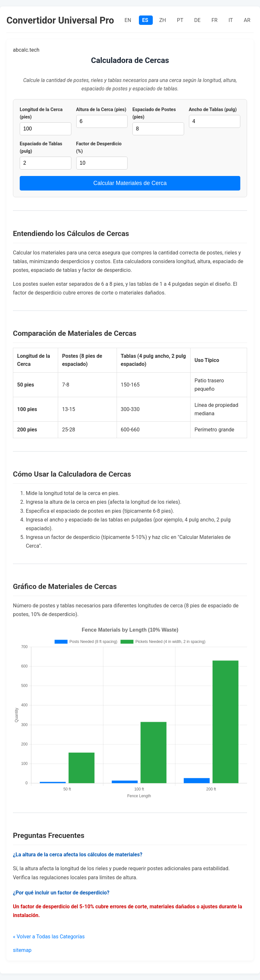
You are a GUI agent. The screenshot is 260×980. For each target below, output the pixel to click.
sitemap (22, 950)
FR (215, 20)
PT (181, 20)
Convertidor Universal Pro (60, 20)
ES (146, 20)
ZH (163, 20)
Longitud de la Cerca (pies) (41, 113)
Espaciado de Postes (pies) (154, 113)
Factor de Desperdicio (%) (99, 148)
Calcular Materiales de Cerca (130, 183)
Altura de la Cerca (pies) (101, 110)
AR (247, 20)
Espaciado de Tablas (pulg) (41, 148)
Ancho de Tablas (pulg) (213, 110)
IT (231, 20)
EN (129, 20)
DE (198, 20)
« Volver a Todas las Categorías (49, 937)
